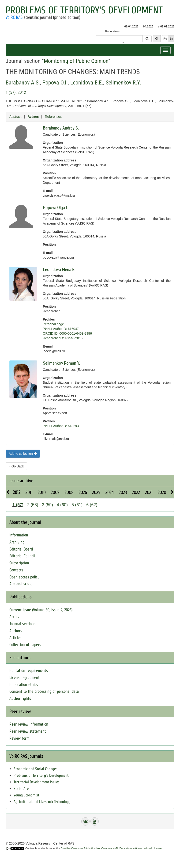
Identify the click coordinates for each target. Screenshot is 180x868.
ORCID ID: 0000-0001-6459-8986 (67, 333)
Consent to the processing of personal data (44, 691)
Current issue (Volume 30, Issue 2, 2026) (41, 610)
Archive (15, 617)
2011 (29, 492)
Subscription (19, 563)
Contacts (16, 570)
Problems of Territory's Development (84, 10)
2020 (162, 492)
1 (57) (18, 505)
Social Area (22, 789)
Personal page (53, 324)
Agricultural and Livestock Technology (42, 802)
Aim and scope (21, 584)
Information (19, 535)
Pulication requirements (29, 671)
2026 (83, 492)
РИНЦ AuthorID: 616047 (61, 329)
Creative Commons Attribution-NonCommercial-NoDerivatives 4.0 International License (111, 848)
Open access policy (24, 577)
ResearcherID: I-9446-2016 (63, 338)
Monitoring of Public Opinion (76, 61)
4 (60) (62, 505)
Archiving (17, 542)
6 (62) (92, 505)
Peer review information (29, 724)
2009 (55, 492)
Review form (19, 738)
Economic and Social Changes (36, 769)
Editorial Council (22, 556)
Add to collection (23, 454)
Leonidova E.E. (87, 83)
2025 (96, 492)
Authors (33, 117)
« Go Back (16, 466)
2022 (136, 492)
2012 (17, 492)
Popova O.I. (55, 83)
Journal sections (22, 624)
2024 (110, 492)
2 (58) (33, 505)
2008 (69, 492)
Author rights (20, 698)
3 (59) (47, 505)
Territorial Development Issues (37, 782)
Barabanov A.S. (23, 83)
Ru (165, 39)
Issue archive (21, 481)
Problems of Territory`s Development (41, 775)
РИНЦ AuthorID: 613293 (61, 426)
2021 (149, 492)
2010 (42, 492)
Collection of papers (25, 645)
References (53, 117)
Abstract (15, 117)
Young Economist (26, 795)
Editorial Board (21, 549)
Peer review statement (28, 731)
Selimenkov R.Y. (123, 83)
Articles (15, 638)
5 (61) (77, 505)
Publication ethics (24, 685)
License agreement (24, 678)
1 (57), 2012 (16, 92)
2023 (123, 492)
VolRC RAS (14, 17)
